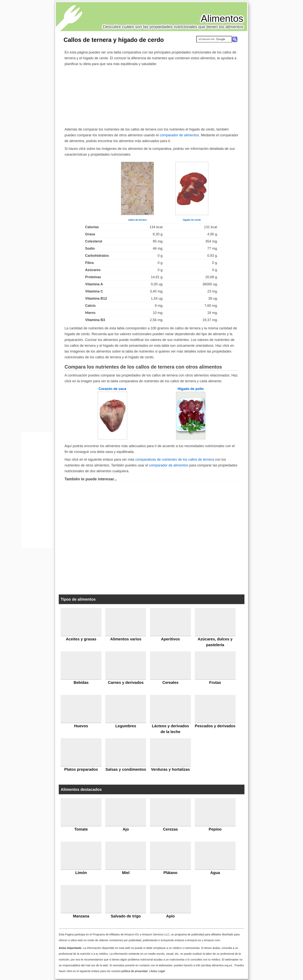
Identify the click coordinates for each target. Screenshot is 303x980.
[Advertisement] (151, 96)
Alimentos (222, 19)
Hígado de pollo (191, 389)
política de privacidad (134, 971)
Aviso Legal (157, 971)
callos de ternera (137, 220)
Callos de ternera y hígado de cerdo (114, 40)
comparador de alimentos (179, 135)
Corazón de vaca (112, 389)
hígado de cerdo (192, 220)
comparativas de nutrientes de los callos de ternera (175, 459)
